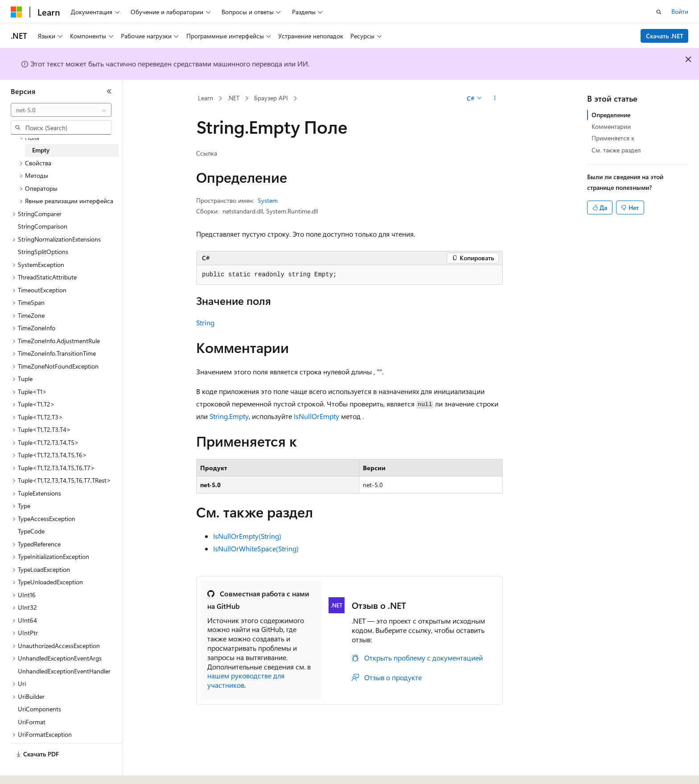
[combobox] (61, 110)
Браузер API (271, 98)
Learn (206, 98)
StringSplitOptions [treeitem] (43, 252)
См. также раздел (616, 150)
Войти (680, 11)
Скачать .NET (665, 36)
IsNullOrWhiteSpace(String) (256, 548)
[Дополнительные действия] (495, 99)
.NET (233, 98)
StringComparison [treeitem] (43, 226)
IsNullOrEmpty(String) (247, 536)
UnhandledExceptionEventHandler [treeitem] (64, 671)
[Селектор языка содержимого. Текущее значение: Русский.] (31, 769)
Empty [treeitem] (41, 150)
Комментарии (611, 126)
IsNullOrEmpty (317, 416)
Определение (611, 115)
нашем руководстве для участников (246, 680)
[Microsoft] (16, 12)
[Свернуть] (109, 91)
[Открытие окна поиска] (659, 12)
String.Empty (229, 416)
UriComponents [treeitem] (39, 709)
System (268, 200)
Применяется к (613, 138)
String (205, 322)
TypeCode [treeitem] (31, 531)
